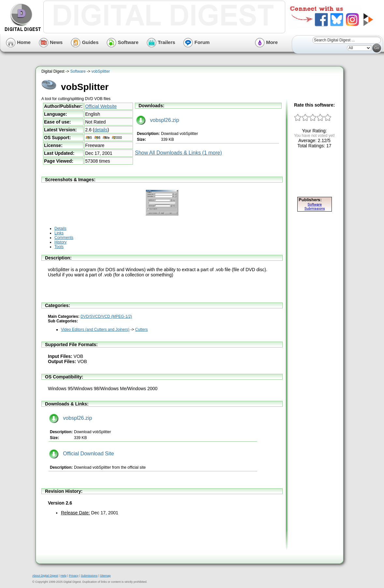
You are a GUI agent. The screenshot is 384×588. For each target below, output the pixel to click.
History (60, 242)
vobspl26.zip (157, 120)
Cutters (142, 330)
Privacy (74, 576)
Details (60, 228)
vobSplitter (101, 71)
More (266, 42)
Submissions (89, 576)
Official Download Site (81, 454)
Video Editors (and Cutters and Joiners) (95, 330)
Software (123, 42)
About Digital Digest (45, 576)
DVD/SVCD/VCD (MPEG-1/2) (106, 316)
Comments (64, 238)
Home (18, 42)
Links (59, 233)
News (51, 42)
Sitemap (105, 576)
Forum (196, 42)
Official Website (101, 106)
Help (63, 576)
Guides (85, 42)
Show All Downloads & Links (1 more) (178, 153)
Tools (59, 247)
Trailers (161, 42)
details (101, 130)
